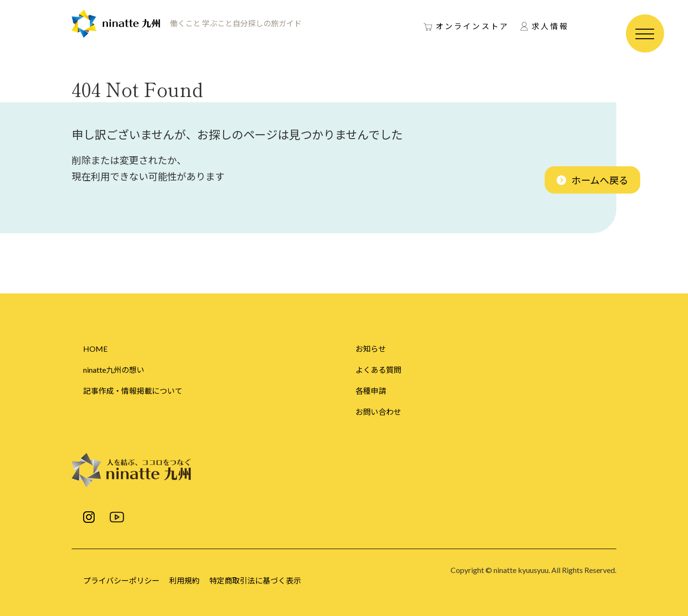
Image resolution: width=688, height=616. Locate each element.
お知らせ (371, 349)
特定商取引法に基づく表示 (255, 580)
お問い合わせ (378, 412)
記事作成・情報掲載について (133, 391)
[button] (592, 180)
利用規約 (184, 580)
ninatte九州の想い (114, 370)
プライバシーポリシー (121, 580)
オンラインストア (473, 26)
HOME (95, 349)
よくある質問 (378, 370)
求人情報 (550, 26)
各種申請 (371, 391)
